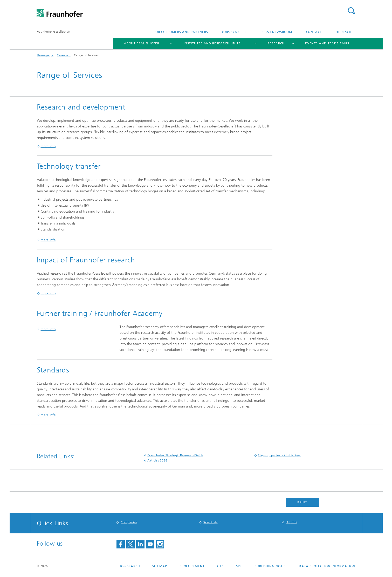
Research (276, 43)
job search (130, 566)
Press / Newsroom (276, 32)
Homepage (45, 55)
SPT (239, 566)
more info (48, 329)
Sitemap (160, 566)
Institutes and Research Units (212, 43)
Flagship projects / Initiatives (279, 455)
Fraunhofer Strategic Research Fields (175, 455)
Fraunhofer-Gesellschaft (54, 32)
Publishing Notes (270, 566)
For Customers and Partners (181, 32)
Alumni (292, 522)
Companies (129, 522)
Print (302, 502)
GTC (221, 566)
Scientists (210, 522)
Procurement (192, 566)
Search (351, 11)
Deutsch (343, 32)
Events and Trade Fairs (327, 43)
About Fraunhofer (142, 43)
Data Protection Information (327, 566)
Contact (314, 32)
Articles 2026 (157, 460)
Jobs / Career (234, 32)
